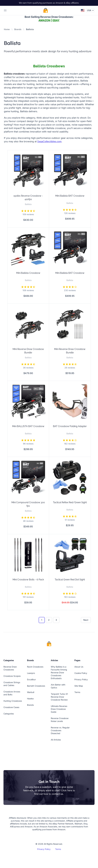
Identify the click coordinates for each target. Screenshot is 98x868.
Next (86, 620)
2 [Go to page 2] (49, 620)
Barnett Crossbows (36, 686)
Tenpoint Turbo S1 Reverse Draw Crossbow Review (59, 697)
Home (7, 29)
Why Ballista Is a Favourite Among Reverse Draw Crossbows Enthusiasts (59, 672)
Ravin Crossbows (35, 667)
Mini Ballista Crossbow (28, 273)
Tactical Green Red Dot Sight (70, 580)
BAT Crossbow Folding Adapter (70, 426)
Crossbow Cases (11, 707)
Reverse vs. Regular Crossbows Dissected (60, 730)
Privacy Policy (81, 679)
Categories (9, 714)
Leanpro (31, 673)
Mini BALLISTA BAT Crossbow (28, 426)
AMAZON (44, 20)
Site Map (79, 686)
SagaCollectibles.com (49, 141)
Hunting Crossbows (13, 701)
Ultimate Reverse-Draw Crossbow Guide (59, 709)
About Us (79, 667)
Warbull (31, 692)
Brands (18, 29)
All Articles (56, 740)
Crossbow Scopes (12, 676)
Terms (77, 692)
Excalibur (31, 679)
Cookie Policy (81, 673)
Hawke (30, 699)
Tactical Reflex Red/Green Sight (70, 502)
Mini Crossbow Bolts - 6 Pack (28, 580)
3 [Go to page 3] (56, 620)
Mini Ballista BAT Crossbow (70, 196)
